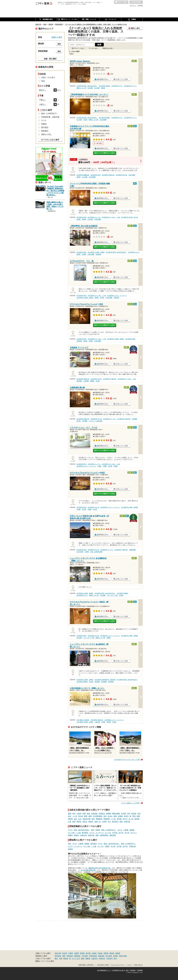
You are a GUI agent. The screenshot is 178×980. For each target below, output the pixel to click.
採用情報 (140, 970)
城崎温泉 (77, 956)
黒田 (121, 822)
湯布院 (115, 956)
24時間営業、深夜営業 (108, 835)
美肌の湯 (91, 835)
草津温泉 (58, 956)
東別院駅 (79, 381)
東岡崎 (109, 814)
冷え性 (127, 833)
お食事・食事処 (129, 830)
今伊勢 (104, 822)
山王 (80, 819)
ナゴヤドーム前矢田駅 (96, 421)
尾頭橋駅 (111, 682)
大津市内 (109, 958)
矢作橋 (124, 814)
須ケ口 (125, 819)
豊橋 (70, 814)
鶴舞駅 (92, 381)
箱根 (64, 956)
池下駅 (110, 466)
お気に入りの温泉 (121, 2)
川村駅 (87, 552)
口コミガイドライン (118, 965)
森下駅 (79, 421)
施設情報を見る (102, 79)
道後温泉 (101, 956)
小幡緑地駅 (132, 550)
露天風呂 (85, 833)
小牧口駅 (97, 722)
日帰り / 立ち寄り (48, 78)
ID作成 (140, 5)
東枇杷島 (99, 819)
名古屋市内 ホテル (134, 252)
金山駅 (98, 381)
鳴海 (115, 816)
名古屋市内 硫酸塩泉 (83, 175)
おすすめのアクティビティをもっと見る (127, 760)
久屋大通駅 (132, 175)
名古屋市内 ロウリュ (130, 86)
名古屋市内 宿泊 (95, 175)
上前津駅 (86, 381)
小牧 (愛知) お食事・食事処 (85, 722)
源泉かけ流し (47, 134)
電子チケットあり (78, 48)
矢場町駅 (98, 254)
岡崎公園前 (116, 814)
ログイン (133, 5)
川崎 (61, 958)
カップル (108, 833)
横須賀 (66, 958)
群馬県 (82, 953)
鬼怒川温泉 (123, 956)
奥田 (74, 822)
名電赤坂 (94, 814)
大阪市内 (94, 958)
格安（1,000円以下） (109, 830)
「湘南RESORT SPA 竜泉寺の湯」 (99, 868)
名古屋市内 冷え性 (96, 379)
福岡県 (118, 953)
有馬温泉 (70, 956)
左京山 (110, 816)
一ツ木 (75, 816)
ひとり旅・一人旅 (74, 833)
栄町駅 (79, 177)
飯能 (83, 958)
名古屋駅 (90, 88)
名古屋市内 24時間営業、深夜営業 (105, 680)
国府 (84, 814)
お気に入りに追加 (122, 79)
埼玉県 (65, 953)
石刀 (109, 822)
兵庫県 (76, 953)
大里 (70, 822)
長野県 (106, 953)
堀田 (138, 816)
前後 (90, 816)
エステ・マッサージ (96, 833)
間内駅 (109, 722)
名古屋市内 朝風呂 (104, 86)
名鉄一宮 (98, 822)
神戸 (115, 958)
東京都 (88, 953)
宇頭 (129, 814)
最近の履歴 (136, 2)
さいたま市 (76, 958)
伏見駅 (85, 120)
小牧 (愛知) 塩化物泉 (83, 720)
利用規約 (133, 970)
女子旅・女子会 (118, 833)
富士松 (81, 816)
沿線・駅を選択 (50, 59)
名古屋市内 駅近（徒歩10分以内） (87, 86)
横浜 (56, 958)
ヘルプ (129, 965)
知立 (70, 816)
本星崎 (120, 816)
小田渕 (79, 814)
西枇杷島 (107, 819)
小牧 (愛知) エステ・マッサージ (114, 720)
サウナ (70, 830)
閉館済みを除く (108, 48)
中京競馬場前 (98, 816)
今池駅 (99, 466)
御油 (88, 814)
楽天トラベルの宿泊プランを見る (105, 153)
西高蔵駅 (104, 682)
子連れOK (83, 835)
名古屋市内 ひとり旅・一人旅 (111, 217)
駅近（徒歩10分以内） (82, 830)
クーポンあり (94, 48)
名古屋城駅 (103, 120)
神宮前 (70, 819)
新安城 (134, 814)
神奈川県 (58, 953)
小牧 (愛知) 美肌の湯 (97, 720)
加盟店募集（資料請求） (86, 965)
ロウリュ (134, 833)
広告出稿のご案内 (103, 965)
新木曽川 (115, 822)
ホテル (120, 830)
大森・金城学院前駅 (96, 552)
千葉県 (70, 953)
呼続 (134, 816)
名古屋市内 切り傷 (121, 175)
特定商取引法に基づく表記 (121, 970)
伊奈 (74, 814)
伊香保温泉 (93, 956)
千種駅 (105, 466)
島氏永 (85, 822)
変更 (59, 44)
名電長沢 (102, 814)
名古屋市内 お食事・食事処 (96, 252)
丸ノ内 (131, 819)
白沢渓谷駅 (80, 552)
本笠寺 (126, 816)
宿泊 (93, 830)
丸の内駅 (97, 88)
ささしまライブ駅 (112, 595)
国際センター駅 (81, 88)
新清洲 (137, 819)
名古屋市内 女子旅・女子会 (130, 217)
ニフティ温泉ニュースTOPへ (131, 803)
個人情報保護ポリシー (104, 970)
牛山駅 (114, 722)
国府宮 (79, 822)
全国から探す (57, 37)
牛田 (139, 814)
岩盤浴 (76, 835)
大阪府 (94, 953)
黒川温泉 (109, 956)
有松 (105, 816)
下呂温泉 (85, 956)
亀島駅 (103, 88)
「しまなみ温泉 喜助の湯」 (87, 870)
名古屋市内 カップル (94, 217)
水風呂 (98, 830)
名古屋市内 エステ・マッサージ (117, 296)
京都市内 (102, 958)
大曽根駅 (134, 419)
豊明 (86, 816)
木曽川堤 (127, 822)
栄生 (93, 819)
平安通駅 (85, 421)
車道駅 (116, 466)
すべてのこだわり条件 (50, 140)
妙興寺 (91, 822)
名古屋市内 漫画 (130, 339)
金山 (75, 819)
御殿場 (88, 958)
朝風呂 (70, 835)
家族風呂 (45, 131)
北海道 (100, 953)
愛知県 (112, 953)
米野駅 (109, 638)
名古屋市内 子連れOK (110, 379)
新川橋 (119, 819)
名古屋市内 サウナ (117, 86)
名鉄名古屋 (87, 819)
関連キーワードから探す (45, 961)
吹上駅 (95, 509)
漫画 (97, 835)
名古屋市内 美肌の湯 (108, 175)
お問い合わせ (138, 965)
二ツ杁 (113, 819)
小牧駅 (103, 722)
